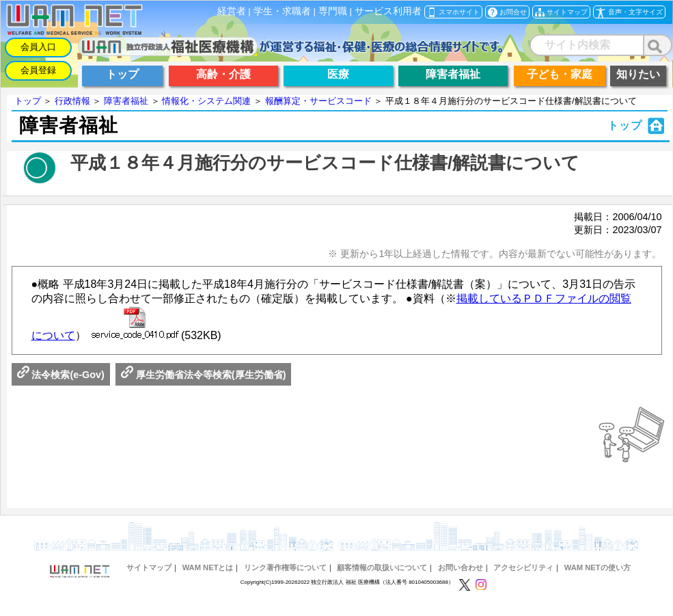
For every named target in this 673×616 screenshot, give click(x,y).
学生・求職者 (282, 11)
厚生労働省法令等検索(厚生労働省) (204, 375)
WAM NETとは (208, 567)
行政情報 (72, 101)
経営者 (232, 11)
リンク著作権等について (285, 567)
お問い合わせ (461, 567)
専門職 (333, 11)
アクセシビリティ (523, 567)
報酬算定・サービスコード (318, 101)
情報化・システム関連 (206, 101)
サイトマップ (149, 567)
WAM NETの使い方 (598, 567)
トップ (28, 101)
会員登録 (38, 70)
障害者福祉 (126, 101)
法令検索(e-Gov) (61, 375)
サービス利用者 (388, 11)
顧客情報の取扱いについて (382, 567)
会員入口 (38, 47)
